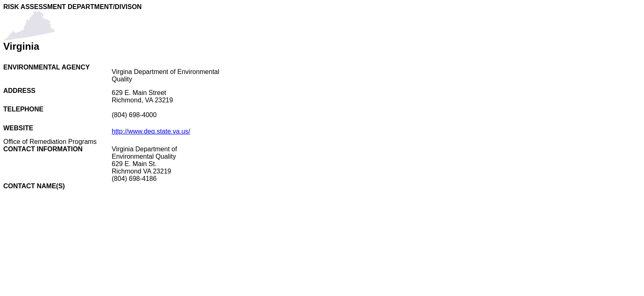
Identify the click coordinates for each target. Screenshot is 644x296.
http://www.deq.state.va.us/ (151, 131)
